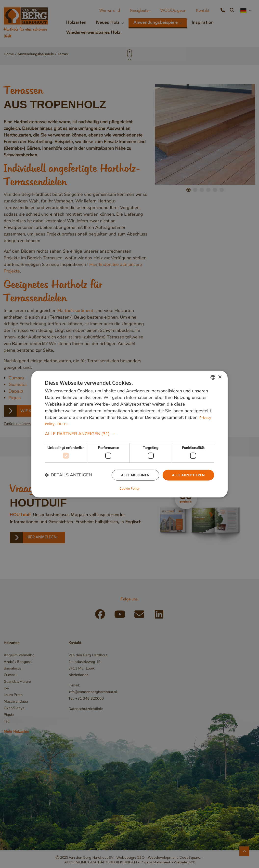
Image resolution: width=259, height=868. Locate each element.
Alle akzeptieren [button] (188, 475)
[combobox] (213, 378)
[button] (129, 434)
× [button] (220, 377)
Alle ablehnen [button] (135, 475)
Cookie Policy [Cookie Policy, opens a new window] (129, 488)
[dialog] (129, 434)
